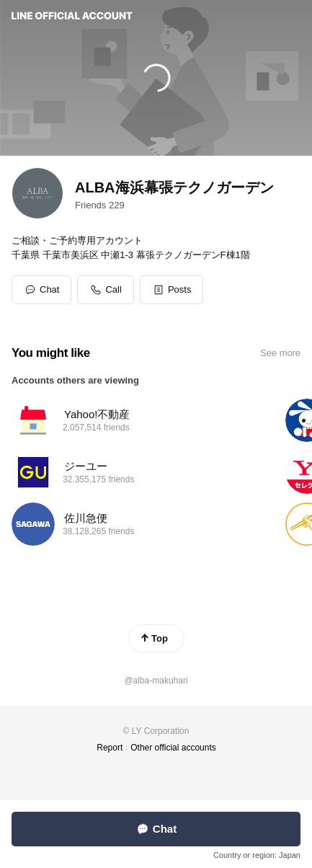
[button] (172, 290)
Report (110, 748)
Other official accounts (173, 748)
